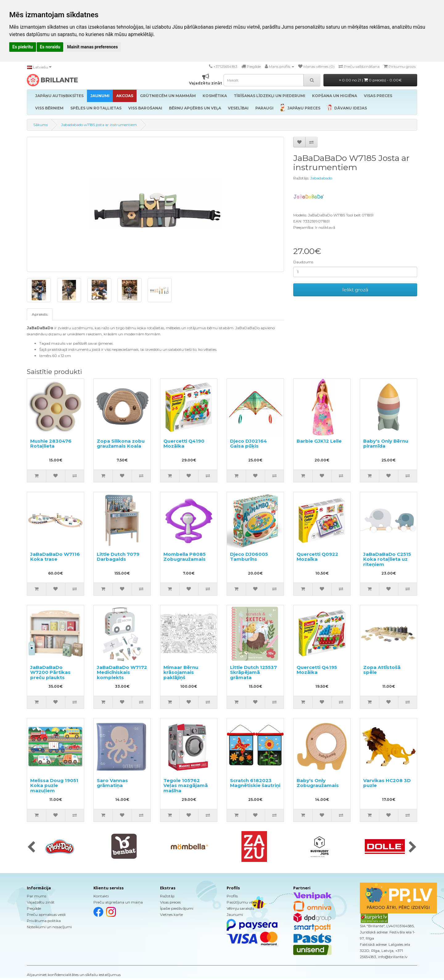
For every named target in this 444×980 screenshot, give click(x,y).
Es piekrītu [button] (23, 47)
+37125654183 (225, 66)
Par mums (37, 896)
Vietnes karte (171, 914)
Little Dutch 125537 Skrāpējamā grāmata (253, 672)
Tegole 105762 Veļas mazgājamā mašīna (186, 785)
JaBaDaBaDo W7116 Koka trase (55, 557)
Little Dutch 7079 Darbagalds (118, 557)
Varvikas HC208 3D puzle (387, 783)
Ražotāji (167, 896)
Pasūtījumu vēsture (244, 902)
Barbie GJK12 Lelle (319, 441)
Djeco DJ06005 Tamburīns (249, 557)
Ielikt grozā (355, 290)
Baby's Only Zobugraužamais (318, 783)
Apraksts (40, 314)
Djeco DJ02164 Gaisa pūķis (249, 444)
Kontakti (101, 896)
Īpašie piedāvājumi (177, 908)
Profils (232, 896)
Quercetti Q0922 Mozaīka (317, 557)
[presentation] (31, 847)
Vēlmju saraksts (240, 908)
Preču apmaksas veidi (46, 914)
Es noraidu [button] (50, 47)
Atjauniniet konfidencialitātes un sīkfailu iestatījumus (74, 975)
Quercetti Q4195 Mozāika (317, 670)
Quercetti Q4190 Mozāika (184, 444)
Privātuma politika (44, 921)
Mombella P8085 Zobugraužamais (185, 557)
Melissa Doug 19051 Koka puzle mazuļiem (54, 785)
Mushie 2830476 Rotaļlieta (51, 444)
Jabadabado (321, 178)
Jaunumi (235, 914)
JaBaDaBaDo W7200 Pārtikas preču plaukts (50, 672)
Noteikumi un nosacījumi (49, 927)
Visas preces (170, 902)
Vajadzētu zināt (41, 902)
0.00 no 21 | (370, 80)
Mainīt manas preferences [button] (92, 47)
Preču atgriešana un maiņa (118, 902)
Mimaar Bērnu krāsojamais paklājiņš (181, 672)
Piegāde (34, 908)
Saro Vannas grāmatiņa (112, 783)
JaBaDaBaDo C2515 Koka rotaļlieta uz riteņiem (387, 559)
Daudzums (303, 262)
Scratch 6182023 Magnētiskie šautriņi (255, 783)
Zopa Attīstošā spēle (382, 670)
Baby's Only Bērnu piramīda (386, 444)
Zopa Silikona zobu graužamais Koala (121, 444)
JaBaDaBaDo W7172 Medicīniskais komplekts (122, 672)
